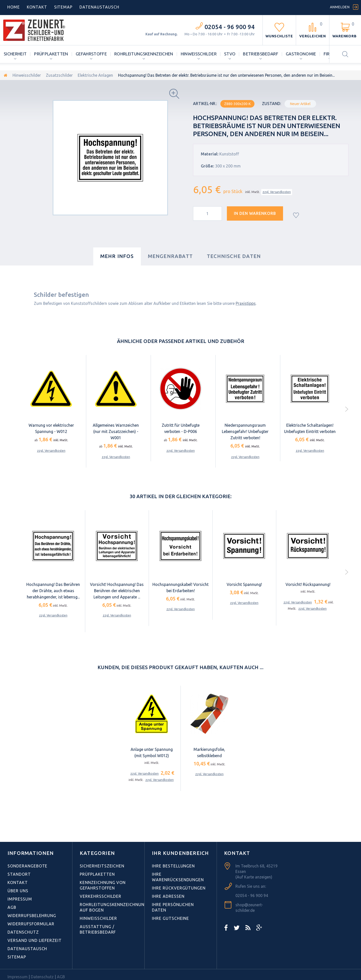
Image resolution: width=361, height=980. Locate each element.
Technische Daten (234, 256)
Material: (210, 154)
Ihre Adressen (168, 896)
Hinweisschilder (199, 54)
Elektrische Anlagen (95, 75)
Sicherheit (15, 54)
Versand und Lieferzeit (35, 940)
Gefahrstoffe (91, 54)
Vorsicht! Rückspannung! (308, 584)
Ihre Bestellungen (173, 866)
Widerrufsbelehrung (32, 916)
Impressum (20, 899)
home (14, 7)
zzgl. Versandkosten (277, 192)
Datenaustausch (27, 949)
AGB (12, 907)
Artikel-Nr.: (205, 104)
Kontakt (37, 7)
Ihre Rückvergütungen (179, 888)
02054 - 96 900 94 (230, 27)
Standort (19, 874)
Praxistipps (246, 303)
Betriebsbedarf (261, 54)
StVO (230, 54)
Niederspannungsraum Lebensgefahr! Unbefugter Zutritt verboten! (245, 431)
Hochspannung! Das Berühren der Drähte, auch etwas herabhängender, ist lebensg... (53, 591)
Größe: (207, 166)
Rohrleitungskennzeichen (144, 54)
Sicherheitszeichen (102, 866)
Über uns (18, 891)
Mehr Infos (117, 256)
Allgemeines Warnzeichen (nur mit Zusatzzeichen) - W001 (116, 431)
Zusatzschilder (59, 75)
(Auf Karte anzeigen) (254, 877)
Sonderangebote (27, 866)
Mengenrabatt (170, 256)
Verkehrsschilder (101, 896)
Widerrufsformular (31, 924)
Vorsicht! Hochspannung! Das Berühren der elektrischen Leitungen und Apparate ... (117, 591)
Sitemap (63, 7)
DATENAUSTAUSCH (99, 7)
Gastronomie (301, 54)
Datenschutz (23, 932)
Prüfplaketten (51, 54)
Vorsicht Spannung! (244, 584)
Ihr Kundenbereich (180, 853)
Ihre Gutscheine (170, 918)
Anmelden (340, 7)
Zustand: (272, 104)
